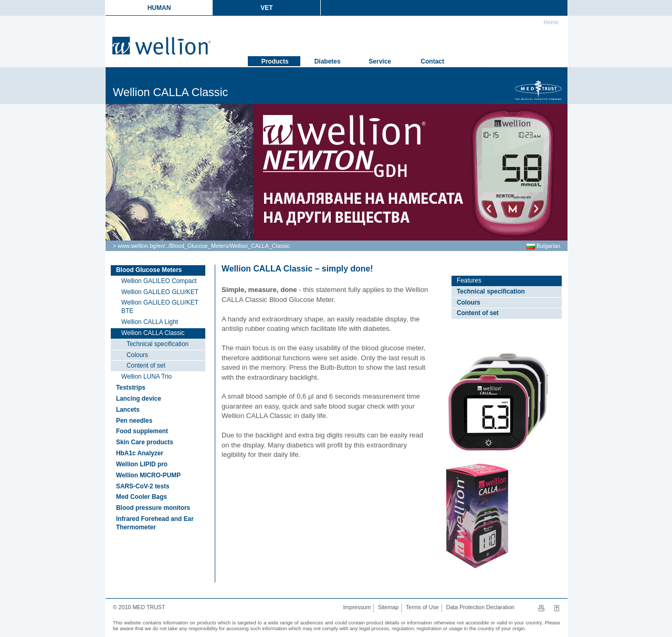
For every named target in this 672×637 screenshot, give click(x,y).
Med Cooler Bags (141, 497)
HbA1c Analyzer (140, 453)
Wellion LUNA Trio (146, 377)
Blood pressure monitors (153, 508)
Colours (137, 355)
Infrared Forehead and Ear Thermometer (155, 523)
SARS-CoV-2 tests (143, 486)
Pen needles (134, 421)
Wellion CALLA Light (150, 322)
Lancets (128, 410)
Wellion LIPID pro (142, 464)
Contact (432, 61)
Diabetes (326, 61)
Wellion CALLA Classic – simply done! (297, 269)
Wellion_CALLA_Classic (260, 246)
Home (550, 22)
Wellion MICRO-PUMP (148, 475)
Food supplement (142, 431)
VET (266, 8)
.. (167, 246)
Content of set (146, 366)
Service (379, 61)
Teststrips (131, 388)
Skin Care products (145, 442)
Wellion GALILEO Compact (159, 281)
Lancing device (139, 399)
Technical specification (157, 344)
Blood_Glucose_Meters (199, 246)
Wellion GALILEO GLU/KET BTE (160, 307)
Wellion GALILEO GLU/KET (160, 292)
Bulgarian (543, 246)
